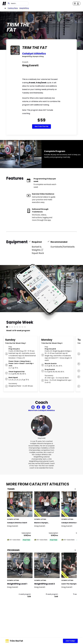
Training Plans (13, 8)
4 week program (25, 594)
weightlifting (24, 8)
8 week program (52, 594)
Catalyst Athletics (34, 54)
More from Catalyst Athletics (41, 410)
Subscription (26, 533)
